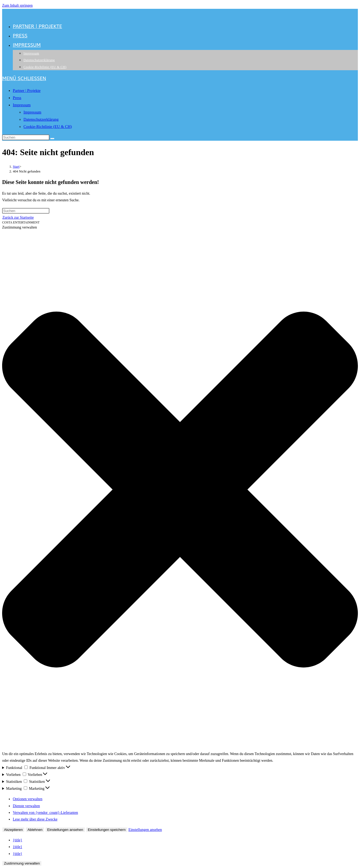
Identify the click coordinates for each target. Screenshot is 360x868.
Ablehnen (35, 830)
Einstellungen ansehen (65, 830)
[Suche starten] (52, 139)
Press (17, 98)
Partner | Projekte (27, 91)
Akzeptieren (13, 830)
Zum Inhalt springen (17, 5)
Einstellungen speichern (107, 830)
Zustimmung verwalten (22, 863)
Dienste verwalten (26, 806)
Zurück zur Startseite (18, 217)
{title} (17, 840)
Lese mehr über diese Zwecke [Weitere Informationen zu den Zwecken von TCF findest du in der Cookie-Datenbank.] (35, 819)
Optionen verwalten (28, 799)
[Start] (16, 166)
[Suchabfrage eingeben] (26, 137)
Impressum (22, 105)
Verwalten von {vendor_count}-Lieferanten (45, 813)
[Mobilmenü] (24, 78)
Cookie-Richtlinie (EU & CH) (48, 127)
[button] (180, 491)
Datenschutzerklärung (41, 119)
